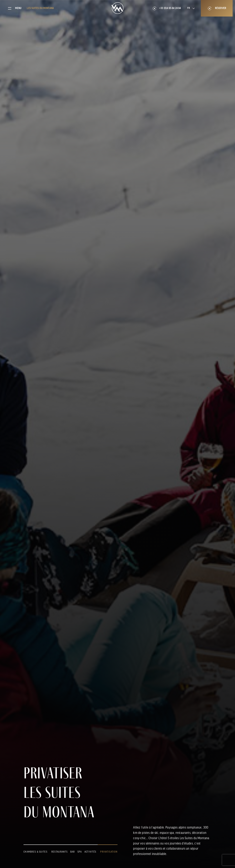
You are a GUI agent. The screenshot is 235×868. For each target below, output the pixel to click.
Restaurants (59, 852)
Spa (80, 852)
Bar (73, 852)
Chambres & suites (35, 852)
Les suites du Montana (40, 8)
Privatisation (109, 852)
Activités (90, 852)
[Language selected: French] (191, 8)
